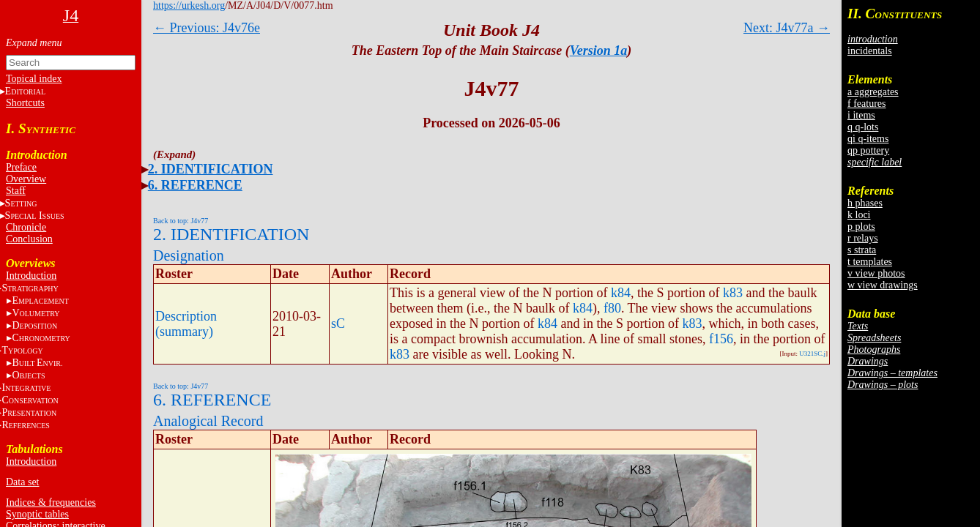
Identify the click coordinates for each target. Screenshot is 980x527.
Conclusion (29, 239)
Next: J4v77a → (787, 28)
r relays (863, 238)
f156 (721, 339)
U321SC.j (812, 354)
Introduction (31, 276)
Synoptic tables (37, 514)
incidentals (870, 51)
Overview (26, 179)
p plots (861, 227)
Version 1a (599, 51)
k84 (621, 293)
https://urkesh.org (189, 5)
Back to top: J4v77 (181, 221)
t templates (870, 262)
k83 (733, 293)
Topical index (34, 79)
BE (37, 363)
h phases (865, 203)
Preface (21, 167)
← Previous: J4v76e (207, 28)
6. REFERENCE (195, 185)
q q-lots (863, 127)
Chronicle (26, 227)
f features (866, 104)
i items (861, 115)
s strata (862, 250)
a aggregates (873, 92)
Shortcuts (25, 103)
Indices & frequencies (51, 502)
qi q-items (868, 139)
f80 (612, 308)
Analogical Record (208, 421)
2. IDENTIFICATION (211, 169)
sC (338, 324)
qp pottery (868, 150)
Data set (22, 482)
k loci (859, 215)
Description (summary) (186, 324)
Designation (189, 255)
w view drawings (883, 285)
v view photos (876, 273)
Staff (16, 191)
